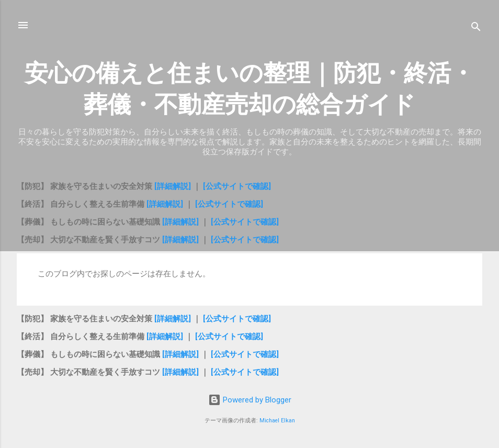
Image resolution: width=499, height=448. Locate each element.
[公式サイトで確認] (237, 186)
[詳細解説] (174, 186)
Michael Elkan (277, 421)
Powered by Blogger (250, 400)
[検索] (476, 29)
